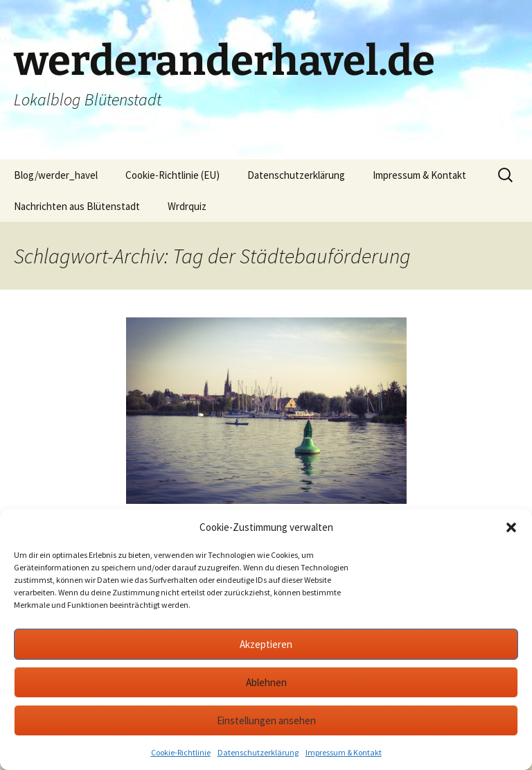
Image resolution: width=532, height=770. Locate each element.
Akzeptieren (266, 644)
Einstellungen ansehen (266, 720)
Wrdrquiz (187, 206)
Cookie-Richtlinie (181, 752)
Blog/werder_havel (56, 175)
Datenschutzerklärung (258, 752)
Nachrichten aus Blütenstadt (77, 206)
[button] (511, 527)
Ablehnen (266, 682)
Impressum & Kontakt (344, 752)
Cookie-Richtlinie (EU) (172, 175)
